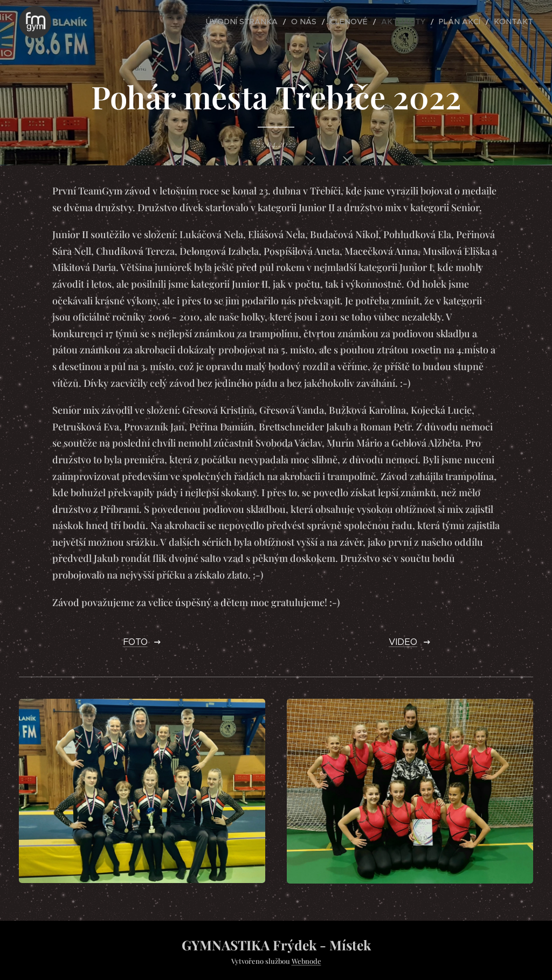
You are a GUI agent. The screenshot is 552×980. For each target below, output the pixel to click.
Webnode (306, 961)
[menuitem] (274, 22)
